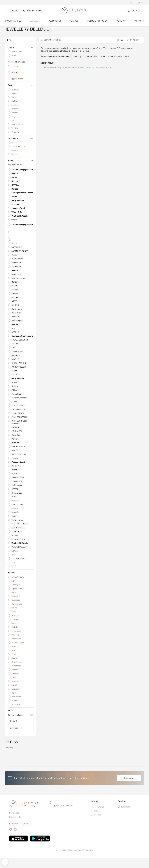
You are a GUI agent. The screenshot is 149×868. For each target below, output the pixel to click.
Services (74, 22)
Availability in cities (21, 72)
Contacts (139, 22)
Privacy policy (16, 827)
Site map (13, 833)
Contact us (27, 833)
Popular (9, 758)
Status (21, 57)
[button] (12, 11)
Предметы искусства (97, 22)
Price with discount (16, 725)
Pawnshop (121, 22)
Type (21, 95)
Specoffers (21, 148)
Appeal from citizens (63, 815)
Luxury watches (13, 22)
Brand (21, 170)
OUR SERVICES (124, 817)
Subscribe (129, 788)
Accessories (55, 22)
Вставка (21, 582)
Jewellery (35, 22)
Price (21, 720)
